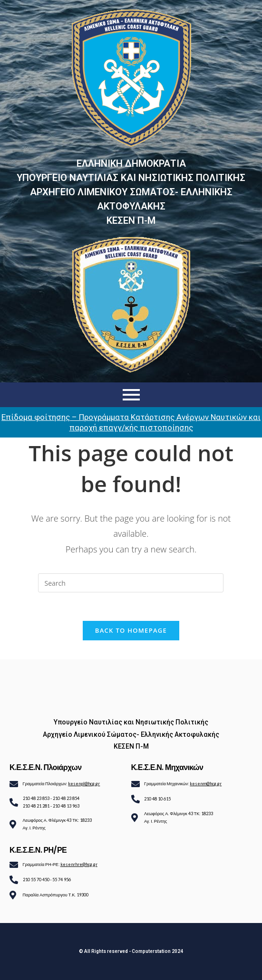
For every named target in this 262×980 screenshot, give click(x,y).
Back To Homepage (131, 630)
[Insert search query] (131, 583)
